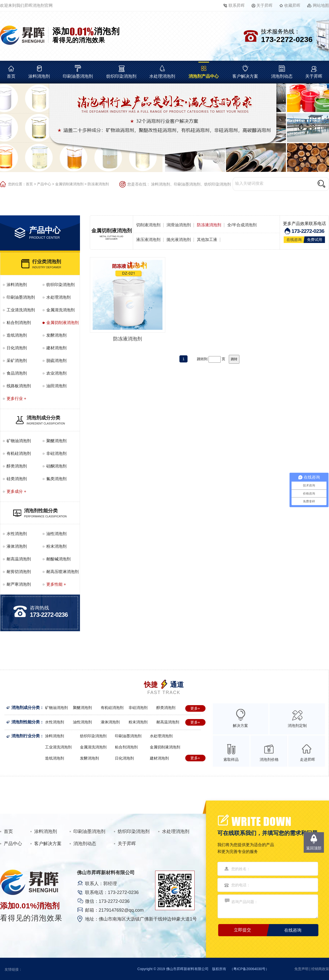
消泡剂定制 (297, 726)
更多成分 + (16, 491)
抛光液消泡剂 (179, 240)
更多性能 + (56, 584)
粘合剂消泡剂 (19, 323)
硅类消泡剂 (17, 479)
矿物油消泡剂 (19, 441)
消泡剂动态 (282, 76)
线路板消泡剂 (19, 386)
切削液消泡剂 (148, 225)
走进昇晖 (307, 759)
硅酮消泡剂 (56, 466)
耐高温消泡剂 (19, 559)
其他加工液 (207, 240)
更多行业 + (16, 399)
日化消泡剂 (17, 348)
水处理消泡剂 (162, 76)
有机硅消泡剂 (19, 453)
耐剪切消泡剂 (19, 572)
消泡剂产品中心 (204, 76)
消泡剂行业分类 (26, 736)
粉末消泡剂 (56, 546)
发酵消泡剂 (56, 335)
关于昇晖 (264, 5)
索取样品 (231, 759)
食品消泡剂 (17, 373)
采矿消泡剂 (17, 361)
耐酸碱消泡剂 (58, 559)
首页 (11, 76)
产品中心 (44, 184)
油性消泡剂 (56, 534)
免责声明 (301, 969)
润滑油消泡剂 (179, 225)
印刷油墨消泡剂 (78, 76)
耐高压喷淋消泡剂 (63, 572)
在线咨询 (294, 240)
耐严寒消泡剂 (19, 584)
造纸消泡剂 (17, 335)
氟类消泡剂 (56, 479)
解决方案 (240, 726)
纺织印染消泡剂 (121, 76)
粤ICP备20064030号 (250, 969)
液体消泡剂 (17, 546)
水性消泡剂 (17, 534)
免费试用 (315, 240)
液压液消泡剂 (148, 240)
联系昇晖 (237, 5)
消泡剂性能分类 (26, 722)
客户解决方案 (245, 76)
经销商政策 (320, 969)
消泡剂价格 (269, 759)
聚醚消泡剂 (56, 441)
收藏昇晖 (292, 5)
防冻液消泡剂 (98, 184)
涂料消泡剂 (39, 76)
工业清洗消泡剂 (21, 310)
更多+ (195, 708)
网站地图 (321, 5)
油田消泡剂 (56, 386)
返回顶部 (314, 848)
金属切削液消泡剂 (69, 184)
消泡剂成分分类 (26, 708)
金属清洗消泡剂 (60, 310)
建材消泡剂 (56, 348)
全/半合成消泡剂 (242, 225)
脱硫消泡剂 (56, 361)
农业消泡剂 (56, 373)
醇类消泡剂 (17, 466)
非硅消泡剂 (56, 453)
